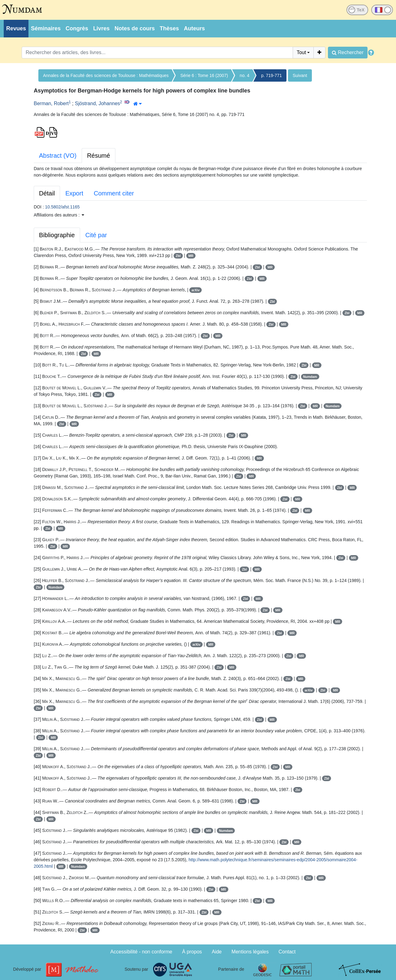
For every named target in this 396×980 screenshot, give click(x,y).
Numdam (310, 377)
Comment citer (114, 193)
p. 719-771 (271, 75)
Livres (101, 28)
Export (74, 193)
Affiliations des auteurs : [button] (59, 215)
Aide (217, 952)
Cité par (96, 235)
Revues (16, 28)
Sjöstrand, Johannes (97, 103)
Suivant (300, 75)
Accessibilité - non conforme (141, 952)
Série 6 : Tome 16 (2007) (204, 75)
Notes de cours (135, 28)
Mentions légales (250, 952)
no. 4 (245, 75)
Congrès (77, 28)
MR (191, 256)
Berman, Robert (51, 103)
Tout (301, 52)
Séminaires (46, 28)
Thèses (169, 28)
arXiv (196, 290)
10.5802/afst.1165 (62, 207)
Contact (287, 952)
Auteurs (194, 28)
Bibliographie (57, 235)
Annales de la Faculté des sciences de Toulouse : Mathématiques (106, 75)
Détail (47, 193)
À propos (192, 952)
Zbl (178, 256)
